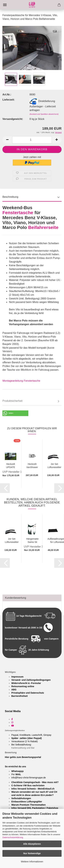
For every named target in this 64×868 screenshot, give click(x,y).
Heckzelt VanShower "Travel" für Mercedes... (32, 465)
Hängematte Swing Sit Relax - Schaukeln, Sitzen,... (32, 540)
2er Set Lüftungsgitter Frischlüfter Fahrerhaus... (54, 465)
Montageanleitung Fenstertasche (21, 381)
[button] (7, 140)
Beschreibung (10, 197)
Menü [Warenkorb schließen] (5, 5)
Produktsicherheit (12, 401)
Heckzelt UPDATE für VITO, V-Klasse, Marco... (11, 465)
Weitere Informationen (32, 862)
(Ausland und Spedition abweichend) (44, 114)
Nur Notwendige (32, 853)
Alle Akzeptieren (32, 844)
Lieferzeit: (9, 100)
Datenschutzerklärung (13, 837)
